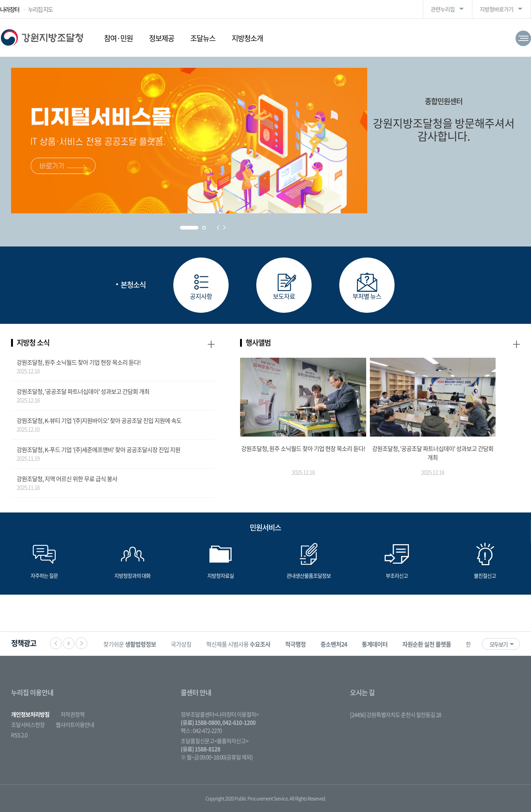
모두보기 (499, 644)
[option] (130, 644)
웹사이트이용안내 (75, 725)
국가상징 (181, 644)
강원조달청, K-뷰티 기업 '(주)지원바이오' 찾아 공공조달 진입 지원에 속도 (99, 420)
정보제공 (162, 38)
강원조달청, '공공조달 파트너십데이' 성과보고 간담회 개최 (83, 391)
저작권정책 (72, 714)
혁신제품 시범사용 (238, 644)
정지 (69, 643)
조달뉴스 (203, 38)
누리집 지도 (40, 9)
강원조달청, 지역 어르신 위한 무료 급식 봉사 (67, 479)
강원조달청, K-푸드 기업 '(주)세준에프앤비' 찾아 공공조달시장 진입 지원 (98, 449)
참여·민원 (118, 38)
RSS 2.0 (19, 735)
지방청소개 (247, 38)
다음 (81, 643)
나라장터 (10, 9)
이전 (56, 643)
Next (224, 227)
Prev (218, 227)
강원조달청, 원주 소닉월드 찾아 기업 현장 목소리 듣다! (79, 362)
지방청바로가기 (497, 9)
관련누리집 (443, 9)
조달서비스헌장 (28, 725)
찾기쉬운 (130, 644)
